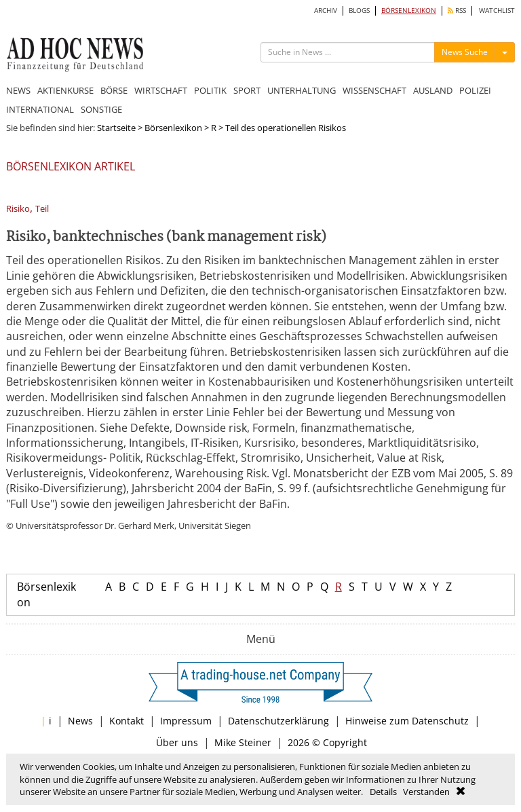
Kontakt (127, 721)
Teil (42, 209)
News (80, 721)
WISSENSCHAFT (374, 90)
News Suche (465, 52)
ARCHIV (326, 11)
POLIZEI (475, 90)
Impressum (186, 721)
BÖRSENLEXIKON (409, 11)
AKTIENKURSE (65, 90)
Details (383, 792)
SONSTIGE (101, 109)
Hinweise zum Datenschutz (407, 721)
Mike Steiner (243, 742)
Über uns (177, 742)
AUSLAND (433, 90)
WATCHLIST (497, 11)
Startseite (116, 128)
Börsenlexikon (173, 128)
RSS (457, 11)
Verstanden (426, 792)
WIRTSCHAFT (161, 90)
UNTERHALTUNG (302, 90)
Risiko (18, 209)
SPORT (247, 90)
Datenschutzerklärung (278, 721)
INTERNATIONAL (40, 109)
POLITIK (210, 90)
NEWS (18, 90)
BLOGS (359, 11)
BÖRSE (114, 90)
